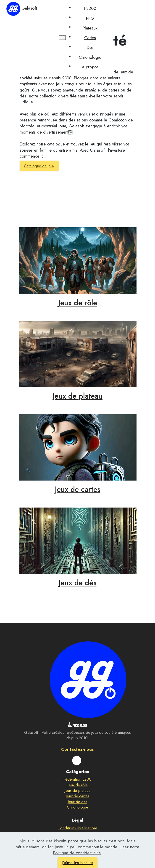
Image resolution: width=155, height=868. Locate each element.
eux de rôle (78, 785)
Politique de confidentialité (77, 833)
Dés (90, 48)
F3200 (90, 8)
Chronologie (90, 57)
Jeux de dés (78, 583)
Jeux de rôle (78, 303)
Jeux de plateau (77, 396)
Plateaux (90, 28)
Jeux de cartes (78, 489)
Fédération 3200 (77, 779)
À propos (90, 67)
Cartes (90, 38)
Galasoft (29, 8)
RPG (90, 18)
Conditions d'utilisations (77, 828)
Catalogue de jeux (39, 166)
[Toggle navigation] (62, 38)
